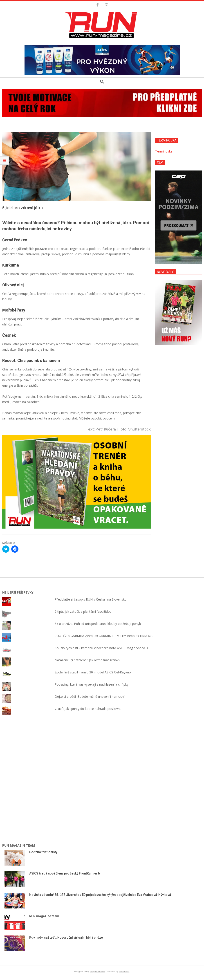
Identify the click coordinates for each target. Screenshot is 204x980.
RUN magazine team (44, 916)
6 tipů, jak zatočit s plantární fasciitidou (83, 611)
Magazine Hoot (98, 971)
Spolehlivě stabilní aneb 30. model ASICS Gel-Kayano (93, 672)
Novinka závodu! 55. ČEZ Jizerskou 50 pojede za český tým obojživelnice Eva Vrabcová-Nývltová (100, 895)
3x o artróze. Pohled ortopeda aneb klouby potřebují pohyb (98, 624)
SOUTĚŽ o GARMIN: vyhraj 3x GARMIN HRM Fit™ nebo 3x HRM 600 (104, 636)
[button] (102, 25)
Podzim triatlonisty (43, 852)
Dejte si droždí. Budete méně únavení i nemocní (90, 696)
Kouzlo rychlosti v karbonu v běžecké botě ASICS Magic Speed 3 (101, 648)
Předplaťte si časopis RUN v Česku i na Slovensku (91, 599)
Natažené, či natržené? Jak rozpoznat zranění (87, 660)
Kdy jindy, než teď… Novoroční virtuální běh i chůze (66, 937)
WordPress (124, 971)
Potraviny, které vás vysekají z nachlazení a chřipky (92, 684)
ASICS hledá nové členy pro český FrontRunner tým (66, 873)
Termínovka (164, 151)
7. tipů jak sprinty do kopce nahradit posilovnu (88, 709)
